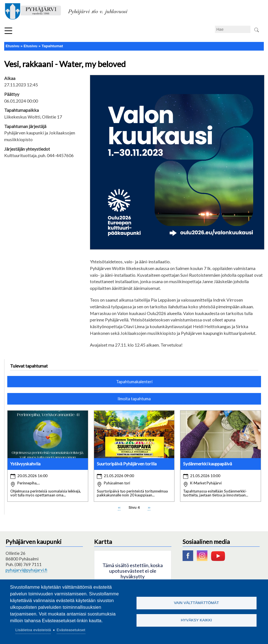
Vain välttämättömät (196, 602)
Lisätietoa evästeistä (33, 630)
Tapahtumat (52, 46)
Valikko (8, 31)
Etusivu (12, 46)
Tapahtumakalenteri (134, 382)
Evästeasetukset (71, 630)
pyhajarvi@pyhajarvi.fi (26, 570)
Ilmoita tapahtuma (134, 399)
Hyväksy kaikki (197, 621)
